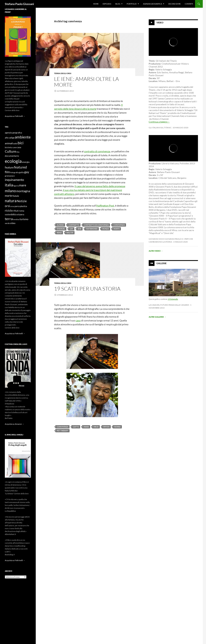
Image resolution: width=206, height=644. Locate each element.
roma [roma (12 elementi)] (21, 211)
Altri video (156, 251)
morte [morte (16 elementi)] (8, 196)
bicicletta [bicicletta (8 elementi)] (8, 147)
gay (71, 229)
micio (96, 427)
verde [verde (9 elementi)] (7, 223)
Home (96, 4)
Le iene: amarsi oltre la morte (86, 82)
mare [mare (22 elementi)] (23, 185)
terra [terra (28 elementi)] (9, 219)
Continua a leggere (159, 122)
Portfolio (132, 4)
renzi (59, 233)
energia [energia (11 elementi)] (26, 162)
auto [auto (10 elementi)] (15, 144)
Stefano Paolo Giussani (19, 4)
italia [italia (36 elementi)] (9, 185)
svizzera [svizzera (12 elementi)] (20, 214)
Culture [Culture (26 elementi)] (10, 151)
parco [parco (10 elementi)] (17, 206)
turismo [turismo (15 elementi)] (24, 219)
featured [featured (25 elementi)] (20, 167)
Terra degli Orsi (63, 73)
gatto (76, 427)
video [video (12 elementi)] (13, 223)
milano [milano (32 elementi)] (10, 191)
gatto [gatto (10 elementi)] (21, 172)
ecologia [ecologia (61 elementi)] (13, 161)
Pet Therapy (63, 431)
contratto (74, 225)
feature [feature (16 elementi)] (9, 167)
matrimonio (92, 229)
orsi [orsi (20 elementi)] (7, 206)
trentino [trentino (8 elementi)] (16, 219)
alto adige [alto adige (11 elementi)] (10, 138)
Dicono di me (174, 4)
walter (70, 233)
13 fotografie (173, 299)
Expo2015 (107, 4)
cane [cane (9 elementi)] (14, 147)
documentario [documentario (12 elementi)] (12, 156)
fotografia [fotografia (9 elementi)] (14, 172)
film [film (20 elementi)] (7, 172)
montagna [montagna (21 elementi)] (23, 191)
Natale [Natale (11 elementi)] (16, 196)
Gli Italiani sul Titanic (160, 128)
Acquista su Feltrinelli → (15, 116)
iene (80, 229)
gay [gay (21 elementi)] (27, 172)
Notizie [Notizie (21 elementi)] (22, 201)
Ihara (86, 427)
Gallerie (162, 263)
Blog (118, 4)
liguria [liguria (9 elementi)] (16, 186)
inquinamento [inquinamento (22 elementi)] (14, 180)
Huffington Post (105, 205)
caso (78, 320)
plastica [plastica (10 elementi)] (23, 206)
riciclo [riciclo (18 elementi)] (9, 210)
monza (106, 229)
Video (160, 23)
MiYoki (106, 427)
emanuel (61, 229)
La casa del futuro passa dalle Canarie (169, 305)
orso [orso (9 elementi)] (12, 206)
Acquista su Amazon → (14, 424)
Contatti (189, 4)
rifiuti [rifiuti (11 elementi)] (16, 211)
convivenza (119, 225)
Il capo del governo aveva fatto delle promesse (100, 186)
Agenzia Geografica (152, 4)
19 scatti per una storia (87, 289)
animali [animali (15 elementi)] (9, 143)
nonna (117, 427)
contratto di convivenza (97, 151)
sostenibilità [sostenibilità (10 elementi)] (10, 215)
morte (117, 229)
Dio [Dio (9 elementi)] (18, 152)
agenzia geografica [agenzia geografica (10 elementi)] (13, 133)
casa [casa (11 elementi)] (19, 147)
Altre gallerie (157, 317)
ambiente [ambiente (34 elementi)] (23, 137)
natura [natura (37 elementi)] (11, 201)
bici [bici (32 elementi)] (21, 143)
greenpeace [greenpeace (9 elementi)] (10, 176)
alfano (60, 225)
